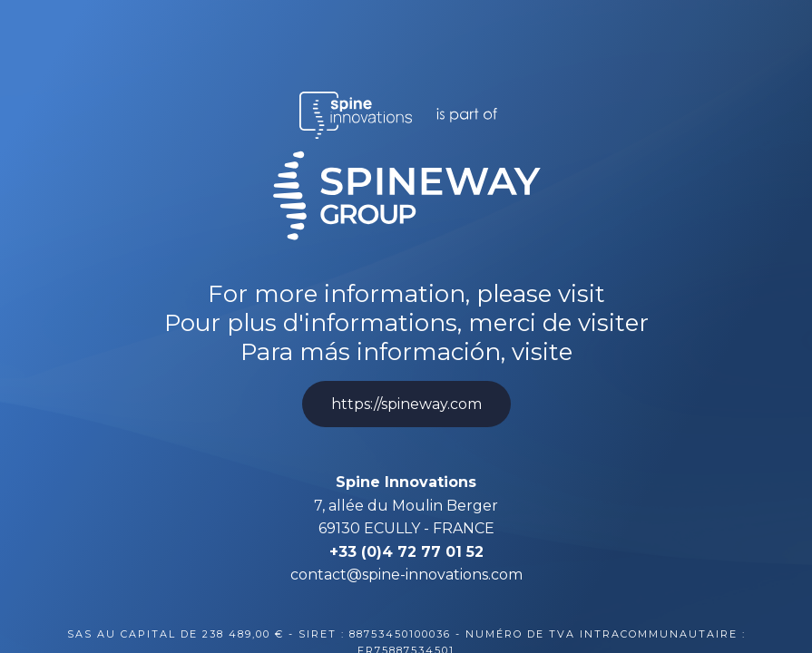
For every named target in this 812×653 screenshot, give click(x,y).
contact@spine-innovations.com (406, 575)
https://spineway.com (406, 404)
